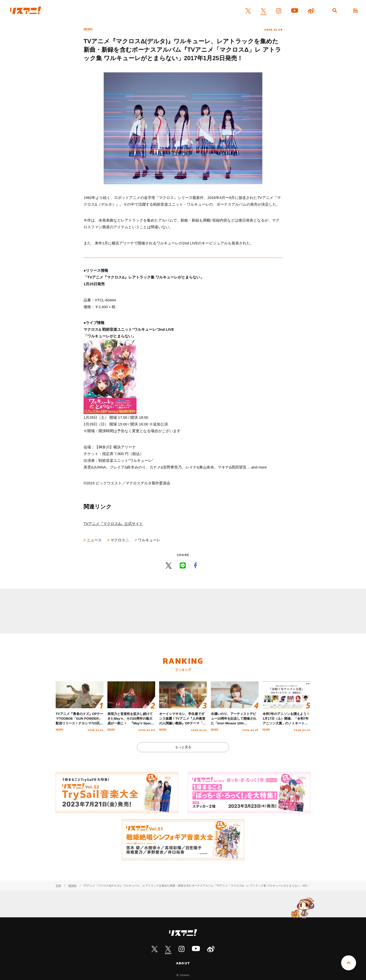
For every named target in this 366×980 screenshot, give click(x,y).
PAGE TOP (349, 963)
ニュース (94, 540)
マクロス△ (120, 540)
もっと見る (183, 747)
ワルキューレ (149, 540)
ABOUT (183, 963)
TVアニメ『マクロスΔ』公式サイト (113, 524)
